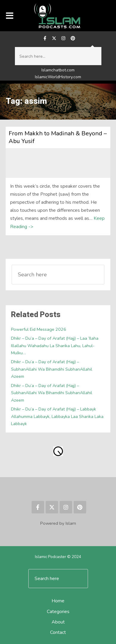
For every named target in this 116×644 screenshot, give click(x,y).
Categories (58, 612)
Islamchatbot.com (58, 70)
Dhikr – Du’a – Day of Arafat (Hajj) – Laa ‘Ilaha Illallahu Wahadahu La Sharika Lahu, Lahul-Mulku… (55, 345)
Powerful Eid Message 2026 (39, 329)
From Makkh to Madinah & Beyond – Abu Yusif (58, 137)
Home (58, 601)
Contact (58, 632)
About (58, 622)
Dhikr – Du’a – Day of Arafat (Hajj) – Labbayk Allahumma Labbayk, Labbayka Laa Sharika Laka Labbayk (57, 416)
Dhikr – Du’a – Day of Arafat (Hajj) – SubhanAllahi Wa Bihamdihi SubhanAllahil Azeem (52, 369)
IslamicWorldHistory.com (58, 77)
